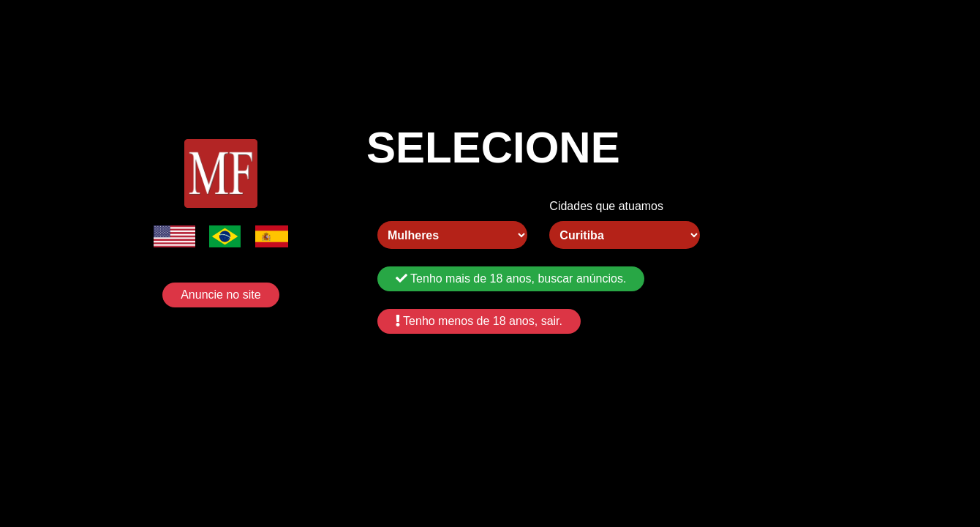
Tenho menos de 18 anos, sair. (479, 321)
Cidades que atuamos (606, 206)
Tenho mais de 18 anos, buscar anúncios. (511, 279)
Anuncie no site (220, 295)
